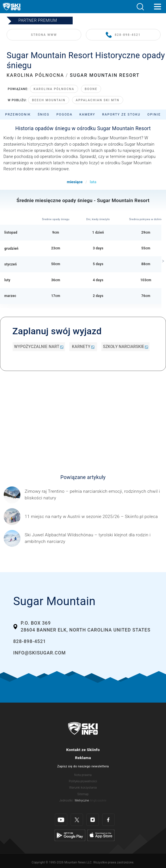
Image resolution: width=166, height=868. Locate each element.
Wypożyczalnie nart (39, 347)
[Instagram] (93, 820)
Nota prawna (83, 775)
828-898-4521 (123, 35)
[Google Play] (70, 835)
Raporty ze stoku (121, 115)
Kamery (87, 115)
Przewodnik (18, 115)
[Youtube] (61, 820)
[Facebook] (108, 820)
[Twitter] (77, 820)
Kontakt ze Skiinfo (83, 750)
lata (93, 182)
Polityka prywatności (83, 781)
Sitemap (83, 794)
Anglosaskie (98, 800)
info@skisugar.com (39, 653)
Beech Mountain (49, 100)
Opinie (154, 115)
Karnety (83, 347)
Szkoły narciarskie (126, 347)
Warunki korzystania (83, 788)
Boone (91, 89)
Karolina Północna (54, 89)
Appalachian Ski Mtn (98, 100)
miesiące (75, 182)
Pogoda (64, 115)
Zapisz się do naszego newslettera (83, 766)
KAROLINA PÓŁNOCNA (35, 75)
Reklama (83, 758)
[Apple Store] (101, 835)
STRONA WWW (44, 35)
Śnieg (44, 115)
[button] (140, 7)
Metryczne (82, 800)
